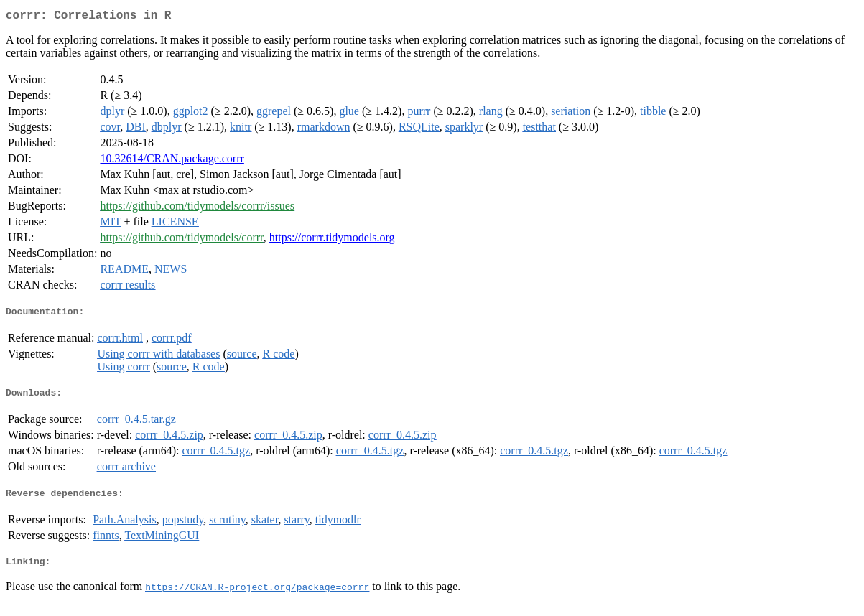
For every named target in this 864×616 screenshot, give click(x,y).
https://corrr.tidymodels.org (332, 240)
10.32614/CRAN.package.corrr (172, 161)
